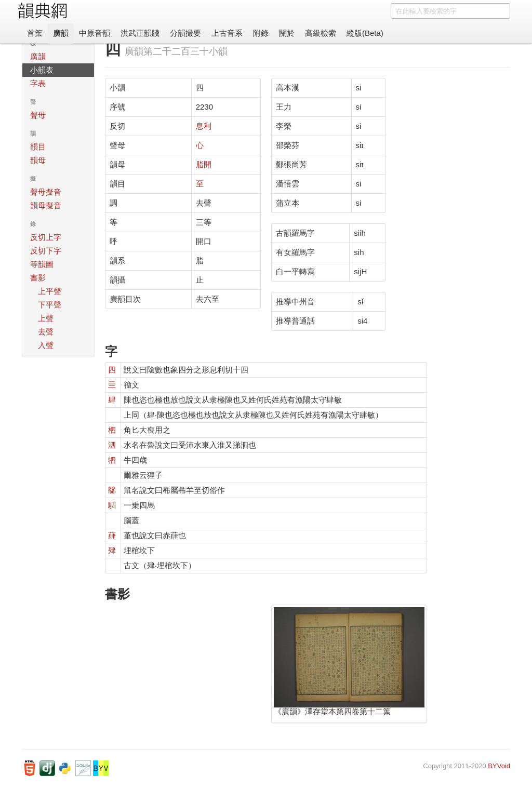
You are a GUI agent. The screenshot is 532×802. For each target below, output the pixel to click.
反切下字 (46, 251)
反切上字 (46, 237)
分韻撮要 (185, 33)
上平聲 (50, 291)
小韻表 (42, 70)
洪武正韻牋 (140, 33)
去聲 (46, 332)
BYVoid (499, 766)
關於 (287, 33)
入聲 (46, 345)
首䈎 (35, 33)
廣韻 (61, 33)
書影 (38, 278)
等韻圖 (42, 264)
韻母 (38, 160)
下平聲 (50, 305)
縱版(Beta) (365, 33)
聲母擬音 (46, 192)
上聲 (46, 318)
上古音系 (227, 33)
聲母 (38, 115)
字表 (38, 83)
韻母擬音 (46, 205)
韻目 (38, 147)
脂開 (204, 164)
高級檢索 (321, 33)
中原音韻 (95, 33)
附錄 (261, 33)
